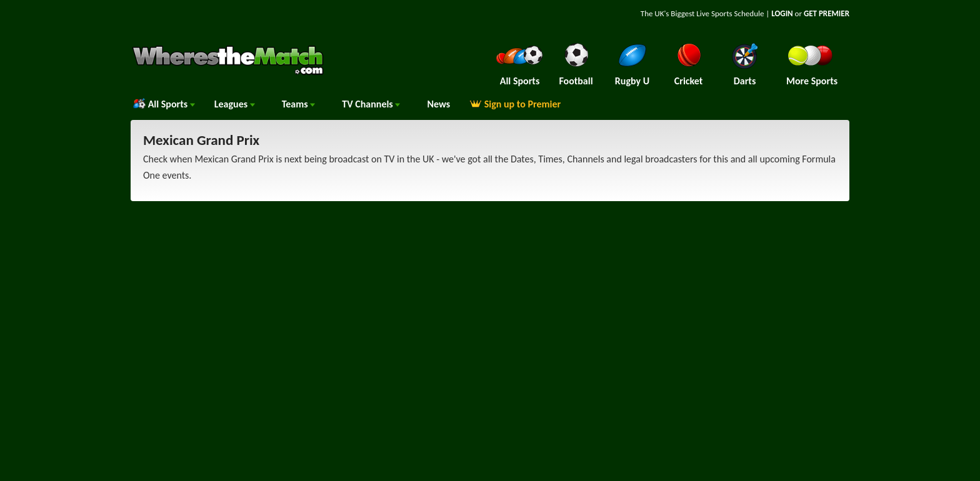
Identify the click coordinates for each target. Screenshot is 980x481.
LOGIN (782, 13)
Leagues (235, 104)
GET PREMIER (827, 13)
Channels (371, 104)
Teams (299, 104)
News (438, 104)
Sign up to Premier (515, 104)
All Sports (164, 104)
